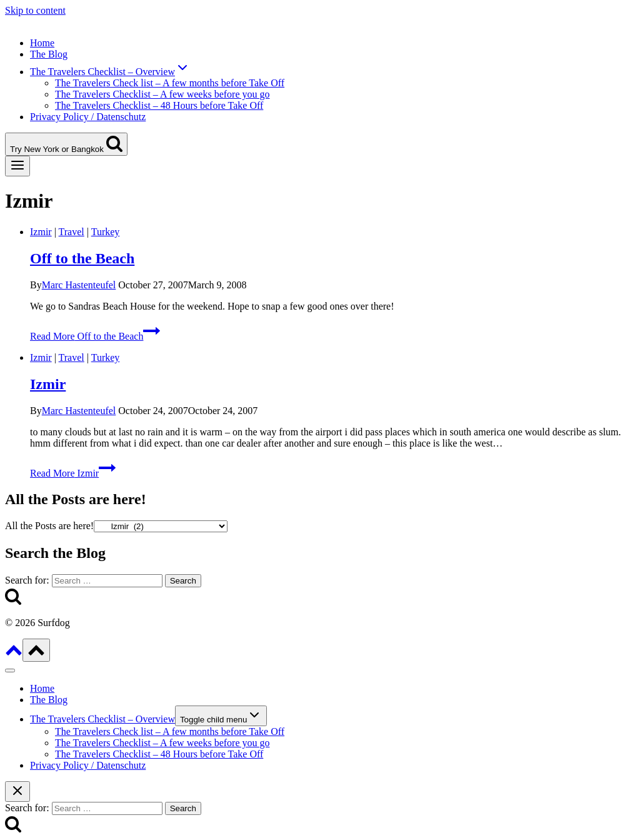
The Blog (49, 54)
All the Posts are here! (49, 526)
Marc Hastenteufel (79, 285)
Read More (95, 336)
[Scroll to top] (14, 655)
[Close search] (17, 792)
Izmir (41, 232)
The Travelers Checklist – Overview (102, 719)
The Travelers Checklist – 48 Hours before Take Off (159, 105)
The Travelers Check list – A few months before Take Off (170, 83)
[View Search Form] (66, 144)
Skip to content (35, 10)
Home (42, 43)
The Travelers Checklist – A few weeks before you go (162, 94)
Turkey (106, 232)
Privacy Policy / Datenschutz (88, 117)
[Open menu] (17, 166)
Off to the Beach (82, 258)
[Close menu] (10, 670)
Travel (72, 232)
